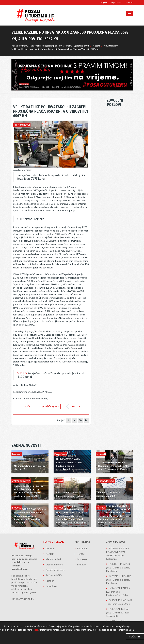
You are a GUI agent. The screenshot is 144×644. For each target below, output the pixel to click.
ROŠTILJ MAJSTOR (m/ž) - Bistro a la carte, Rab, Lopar (118, 567)
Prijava (104, 2)
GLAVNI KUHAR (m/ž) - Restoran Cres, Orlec (119, 602)
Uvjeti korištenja (54, 565)
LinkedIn (82, 565)
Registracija (116, 2)
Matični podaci (53, 559)
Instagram (83, 559)
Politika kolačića (54, 575)
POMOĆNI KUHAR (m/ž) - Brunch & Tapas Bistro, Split (118, 612)
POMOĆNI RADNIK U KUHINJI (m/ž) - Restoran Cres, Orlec (119, 592)
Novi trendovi (111, 46)
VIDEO (22, 373)
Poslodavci (51, 586)
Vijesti (96, 46)
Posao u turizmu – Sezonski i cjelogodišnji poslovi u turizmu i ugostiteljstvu (50, 46)
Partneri (50, 581)
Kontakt (129, 2)
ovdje (35, 630)
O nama (50, 548)
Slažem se (135, 637)
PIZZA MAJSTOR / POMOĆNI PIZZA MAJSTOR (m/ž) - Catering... (117, 554)
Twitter (81, 554)
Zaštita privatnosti (55, 570)
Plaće (27, 406)
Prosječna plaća (51, 406)
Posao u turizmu (54, 542)
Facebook (82, 548)
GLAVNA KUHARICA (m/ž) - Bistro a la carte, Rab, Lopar (119, 579)
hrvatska (75, 406)
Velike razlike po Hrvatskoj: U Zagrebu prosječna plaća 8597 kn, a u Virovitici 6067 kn (55, 49)
